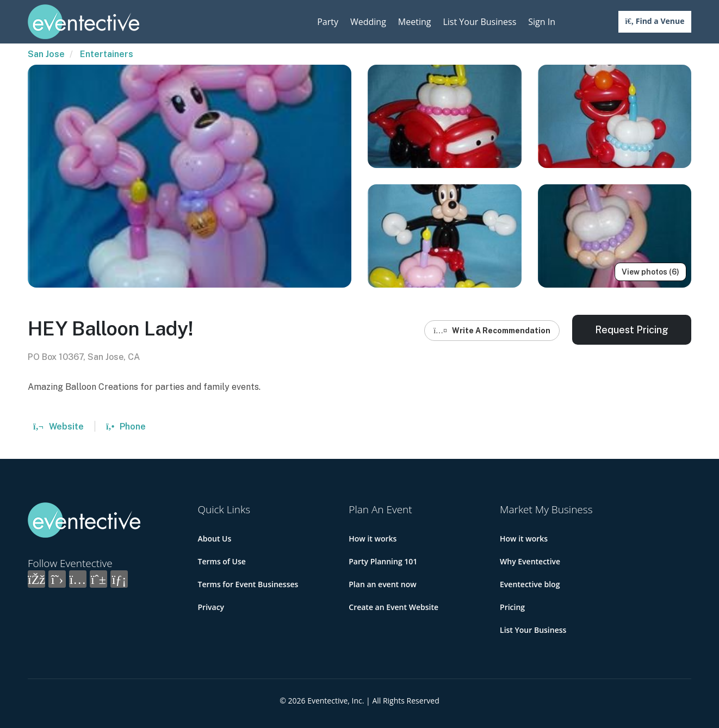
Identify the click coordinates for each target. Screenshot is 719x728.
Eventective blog (530, 584)
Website (58, 427)
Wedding (368, 22)
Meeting (415, 22)
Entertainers (107, 54)
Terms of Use (222, 561)
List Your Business (479, 22)
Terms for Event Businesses (248, 584)
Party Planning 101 (383, 561)
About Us (215, 539)
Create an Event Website (393, 607)
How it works (373, 539)
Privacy (211, 607)
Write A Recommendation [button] (492, 331)
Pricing (512, 607)
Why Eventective (530, 561)
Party (328, 22)
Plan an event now (382, 584)
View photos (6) (650, 272)
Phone (126, 427)
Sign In (542, 22)
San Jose (46, 54)
